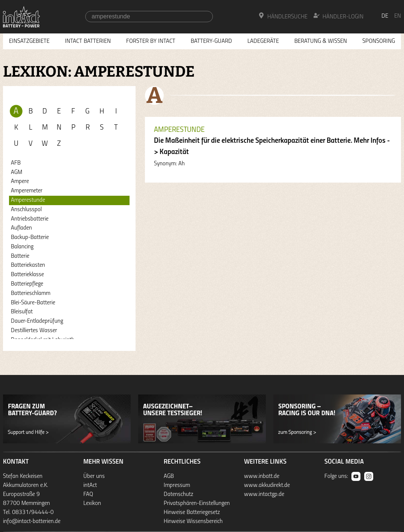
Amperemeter (27, 191)
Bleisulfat (22, 312)
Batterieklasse (27, 275)
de (385, 16)
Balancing (22, 247)
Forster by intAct (151, 41)
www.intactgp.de (264, 494)
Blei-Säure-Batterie (33, 303)
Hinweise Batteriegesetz (192, 512)
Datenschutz (179, 494)
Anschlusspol (26, 210)
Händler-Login (338, 16)
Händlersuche (283, 16)
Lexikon (92, 503)
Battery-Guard (211, 41)
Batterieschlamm (31, 293)
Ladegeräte (263, 41)
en (398, 16)
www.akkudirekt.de (267, 485)
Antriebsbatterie (30, 219)
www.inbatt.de (262, 476)
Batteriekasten (28, 265)
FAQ (88, 494)
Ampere (20, 181)
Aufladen (21, 228)
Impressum (177, 485)
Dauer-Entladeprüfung (37, 321)
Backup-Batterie (30, 237)
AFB (16, 163)
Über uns (94, 476)
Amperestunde (28, 200)
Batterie (20, 256)
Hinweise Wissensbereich (193, 521)
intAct (90, 485)
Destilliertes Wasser (34, 331)
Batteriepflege (27, 284)
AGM (17, 172)
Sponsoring (379, 41)
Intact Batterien (88, 41)
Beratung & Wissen (321, 41)
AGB (169, 476)
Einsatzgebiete (29, 41)
